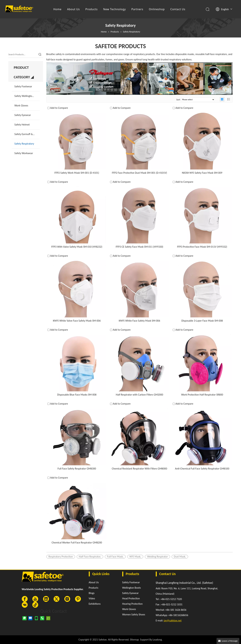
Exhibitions (95, 604)
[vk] (25, 605)
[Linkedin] (46, 599)
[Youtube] (35, 599)
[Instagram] (67, 599)
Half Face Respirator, (90, 557)
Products (92, 9)
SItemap (134, 640)
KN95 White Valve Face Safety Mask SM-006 (77, 321)
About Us (73, 9)
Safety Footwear (23, 86)
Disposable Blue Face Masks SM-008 (77, 395)
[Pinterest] (78, 599)
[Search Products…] (23, 55)
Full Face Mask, (115, 557)
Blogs (92, 593)
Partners (137, 9)
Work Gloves (21, 105)
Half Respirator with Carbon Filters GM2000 (139, 395)
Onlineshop (157, 9)
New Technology (114, 9)
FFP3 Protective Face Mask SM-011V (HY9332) (202, 247)
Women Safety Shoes (134, 614)
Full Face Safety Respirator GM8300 (77, 469)
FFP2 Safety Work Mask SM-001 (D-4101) (77, 173)
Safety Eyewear (23, 115)
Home (58, 9)
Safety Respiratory (24, 144)
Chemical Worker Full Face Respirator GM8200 (77, 543)
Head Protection (131, 598)
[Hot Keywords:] (40, 55)
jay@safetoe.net (173, 620)
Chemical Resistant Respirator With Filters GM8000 (140, 469)
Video (92, 598)
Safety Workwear (24, 153)
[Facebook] (25, 599)
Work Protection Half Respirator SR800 (202, 395)
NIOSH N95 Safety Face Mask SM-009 (202, 173)
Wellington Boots (132, 588)
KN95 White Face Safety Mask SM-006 (139, 321)
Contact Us (178, 9)
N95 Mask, (135, 557)
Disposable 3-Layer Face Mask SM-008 (202, 321)
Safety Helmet (22, 125)
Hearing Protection (132, 604)
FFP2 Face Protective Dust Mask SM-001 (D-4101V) (139, 173)
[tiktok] (35, 605)
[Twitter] (57, 599)
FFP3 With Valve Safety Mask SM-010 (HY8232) (77, 247)
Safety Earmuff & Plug (26, 134)
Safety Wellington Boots (27, 96)
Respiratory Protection (61, 557)
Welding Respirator (157, 557)
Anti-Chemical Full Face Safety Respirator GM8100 (202, 469)
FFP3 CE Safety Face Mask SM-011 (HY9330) (139, 247)
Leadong (157, 640)
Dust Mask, (180, 557)
